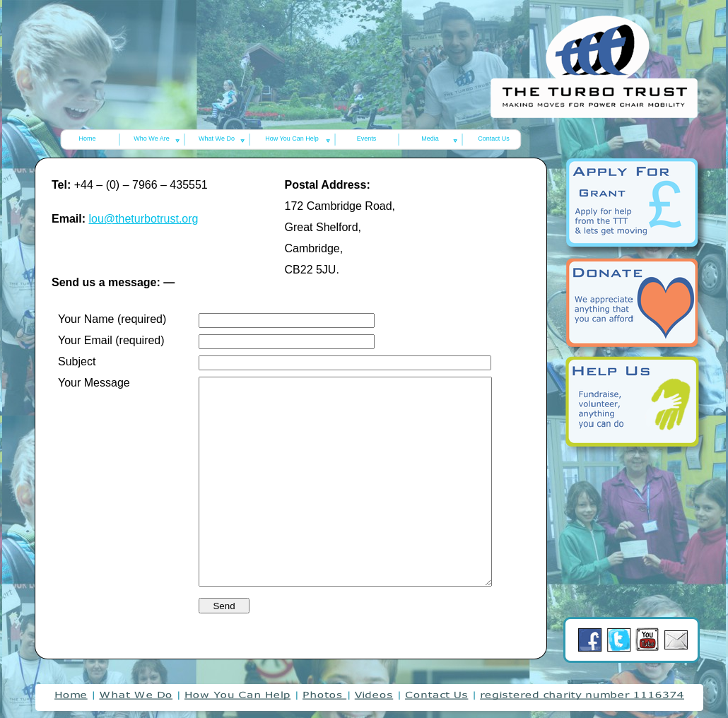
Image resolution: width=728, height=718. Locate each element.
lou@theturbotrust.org (143, 219)
